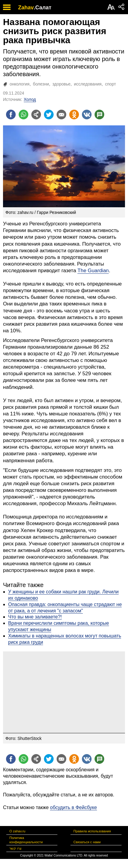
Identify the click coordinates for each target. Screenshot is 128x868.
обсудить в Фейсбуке (73, 807)
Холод (30, 99)
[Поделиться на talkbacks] (99, 115)
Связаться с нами (87, 842)
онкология (20, 84)
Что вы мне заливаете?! (35, 617)
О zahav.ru (17, 831)
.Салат (43, 8)
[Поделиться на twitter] (49, 115)
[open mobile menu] (7, 7)
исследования (88, 84)
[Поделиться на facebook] (11, 115)
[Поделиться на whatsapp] (23, 115)
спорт (111, 84)
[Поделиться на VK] (87, 115)
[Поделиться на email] (61, 115)
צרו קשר (16, 848)
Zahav (26, 8)
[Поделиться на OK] (74, 115)
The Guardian (93, 271)
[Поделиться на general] (36, 115)
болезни (41, 84)
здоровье (61, 84)
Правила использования (92, 831)
